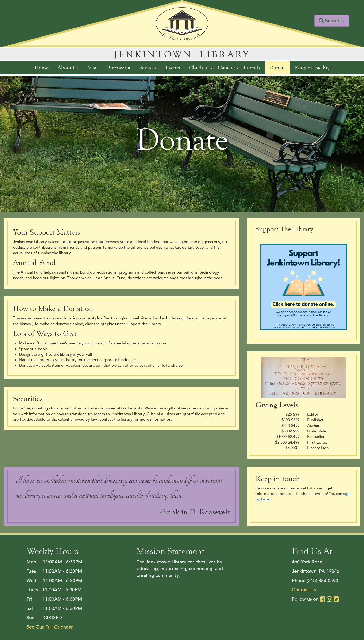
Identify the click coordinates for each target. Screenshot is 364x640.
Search (335, 21)
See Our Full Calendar (50, 627)
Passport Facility (312, 68)
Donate (277, 68)
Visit (93, 68)
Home (42, 68)
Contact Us (304, 590)
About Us (68, 68)
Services (148, 68)
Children (201, 68)
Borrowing (119, 68)
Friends (252, 68)
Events (173, 68)
